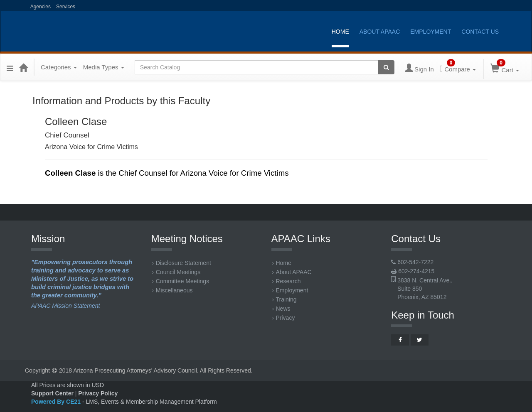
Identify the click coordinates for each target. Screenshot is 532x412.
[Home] (23, 67)
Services (66, 7)
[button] (10, 67)
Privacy (284, 318)
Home (340, 32)
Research (287, 281)
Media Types (104, 67)
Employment (431, 32)
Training (284, 299)
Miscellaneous (172, 290)
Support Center (52, 393)
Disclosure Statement (182, 263)
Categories (59, 67)
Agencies (40, 7)
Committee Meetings (181, 281)
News (281, 309)
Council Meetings (176, 272)
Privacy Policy (98, 393)
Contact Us (480, 32)
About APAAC (380, 32)
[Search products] (386, 67)
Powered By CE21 (57, 402)
